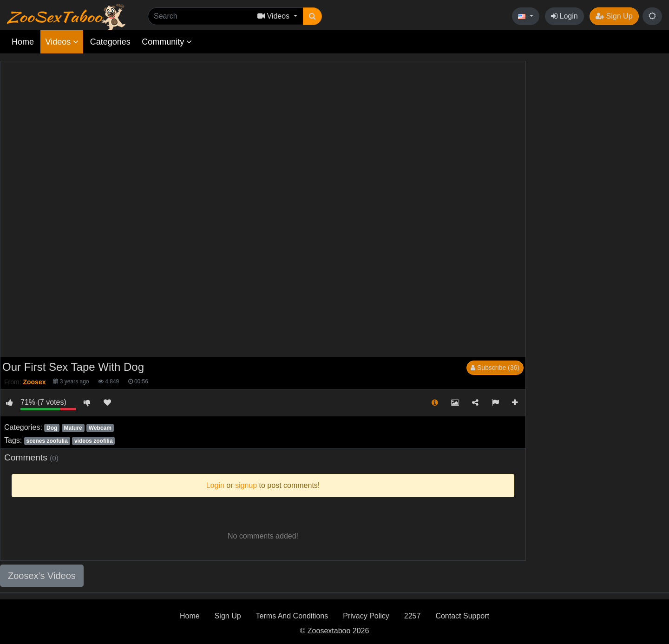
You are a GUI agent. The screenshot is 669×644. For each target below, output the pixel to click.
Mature (73, 428)
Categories (110, 42)
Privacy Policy (366, 616)
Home (23, 42)
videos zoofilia (94, 441)
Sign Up (614, 16)
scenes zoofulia (47, 441)
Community (167, 42)
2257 (413, 616)
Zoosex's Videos (42, 576)
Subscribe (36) (495, 368)
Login (564, 16)
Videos (62, 42)
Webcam (100, 428)
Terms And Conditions (292, 616)
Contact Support (462, 616)
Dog (52, 428)
